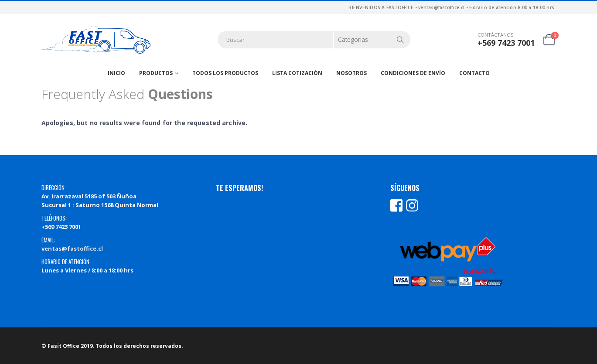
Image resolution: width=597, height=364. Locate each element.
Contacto (474, 73)
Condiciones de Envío (413, 73)
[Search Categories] (362, 40)
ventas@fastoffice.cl (72, 248)
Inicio (116, 73)
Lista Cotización (297, 73)
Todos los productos (225, 73)
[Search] (400, 40)
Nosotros (351, 73)
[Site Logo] (96, 40)
